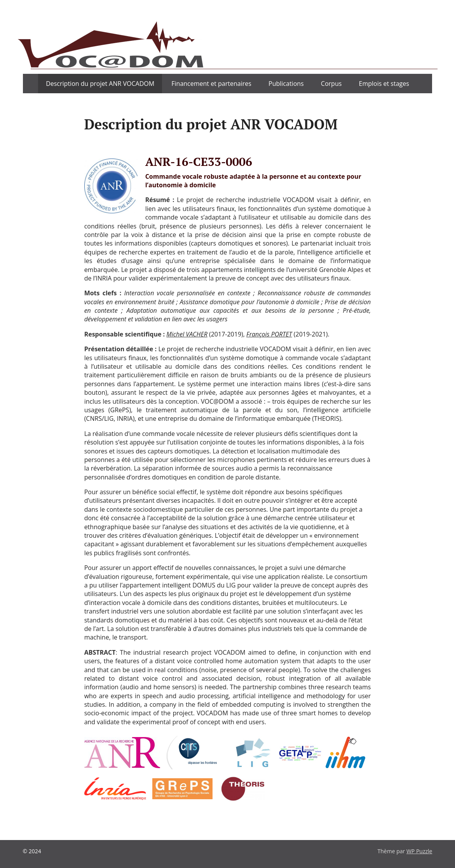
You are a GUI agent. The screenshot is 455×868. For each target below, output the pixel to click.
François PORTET (269, 334)
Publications (286, 84)
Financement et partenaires (211, 84)
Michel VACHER (187, 334)
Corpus (331, 84)
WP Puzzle (419, 851)
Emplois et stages (384, 84)
